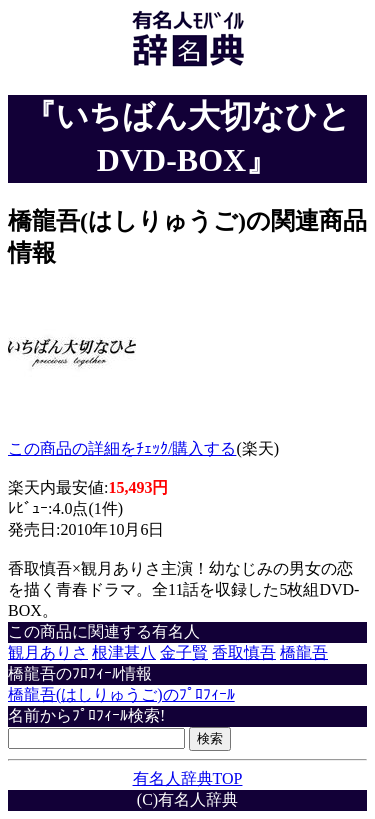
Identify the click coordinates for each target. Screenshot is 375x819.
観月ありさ (48, 652)
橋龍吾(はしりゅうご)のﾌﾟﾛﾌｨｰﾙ (121, 694)
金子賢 (184, 652)
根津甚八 (124, 652)
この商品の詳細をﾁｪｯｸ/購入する (122, 448)
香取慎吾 (244, 652)
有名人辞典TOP (188, 778)
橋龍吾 (304, 652)
